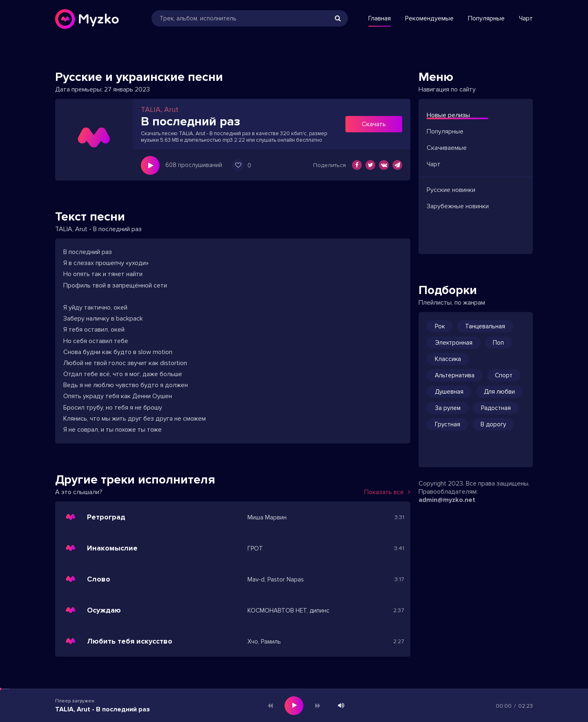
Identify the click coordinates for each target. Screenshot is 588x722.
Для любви (499, 392)
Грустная (448, 424)
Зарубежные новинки (458, 206)
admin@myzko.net (447, 500)
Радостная (496, 408)
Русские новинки (451, 190)
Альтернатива (455, 375)
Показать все (387, 492)
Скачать (374, 124)
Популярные (486, 18)
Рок (440, 326)
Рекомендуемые (429, 18)
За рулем (448, 408)
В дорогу (493, 424)
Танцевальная (485, 326)
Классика (448, 359)
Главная (380, 18)
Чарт (526, 18)
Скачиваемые (447, 148)
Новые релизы (448, 115)
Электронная (454, 343)
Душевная (449, 392)
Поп (498, 343)
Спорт (504, 375)
